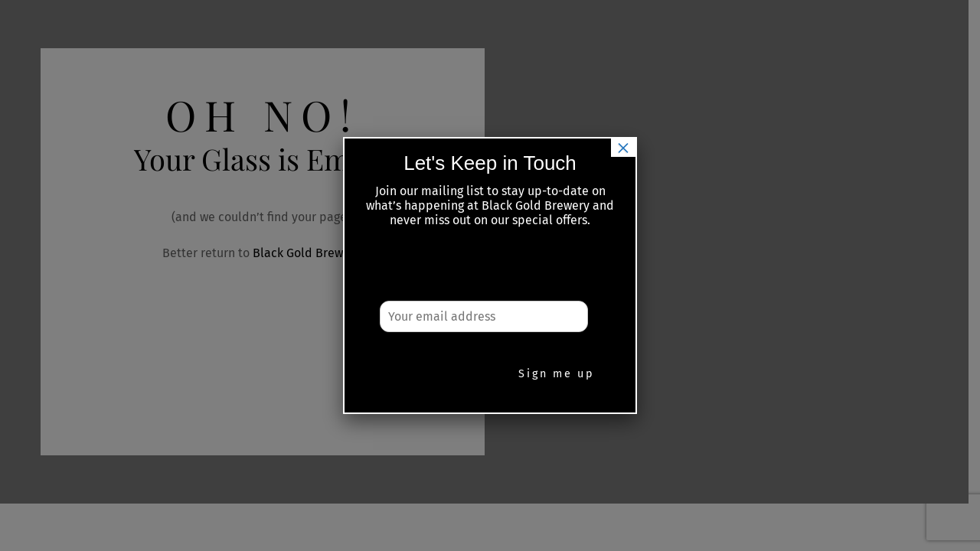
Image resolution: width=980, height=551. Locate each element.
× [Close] (623, 148)
